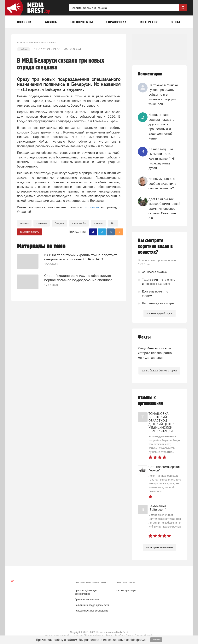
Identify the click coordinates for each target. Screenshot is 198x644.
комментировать (29, 232)
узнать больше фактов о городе (159, 371)
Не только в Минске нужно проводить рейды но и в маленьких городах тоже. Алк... (163, 95)
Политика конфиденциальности (92, 605)
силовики (42, 223)
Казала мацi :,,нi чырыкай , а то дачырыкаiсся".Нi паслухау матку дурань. (162, 159)
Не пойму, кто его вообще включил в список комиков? (162, 183)
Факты (144, 337)
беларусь (59, 223)
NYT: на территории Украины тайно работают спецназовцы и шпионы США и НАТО (81, 257)
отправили (91, 207)
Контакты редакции (126, 591)
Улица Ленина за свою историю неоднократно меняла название (155, 353)
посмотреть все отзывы (159, 547)
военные (98, 223)
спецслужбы (79, 223)
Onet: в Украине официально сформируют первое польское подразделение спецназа (78, 278)
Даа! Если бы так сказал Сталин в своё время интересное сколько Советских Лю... (164, 208)
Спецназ (24, 223)
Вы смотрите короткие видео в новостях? (155, 246)
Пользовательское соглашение (91, 611)
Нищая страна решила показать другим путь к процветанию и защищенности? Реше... (161, 126)
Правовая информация (87, 600)
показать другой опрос (160, 313)
